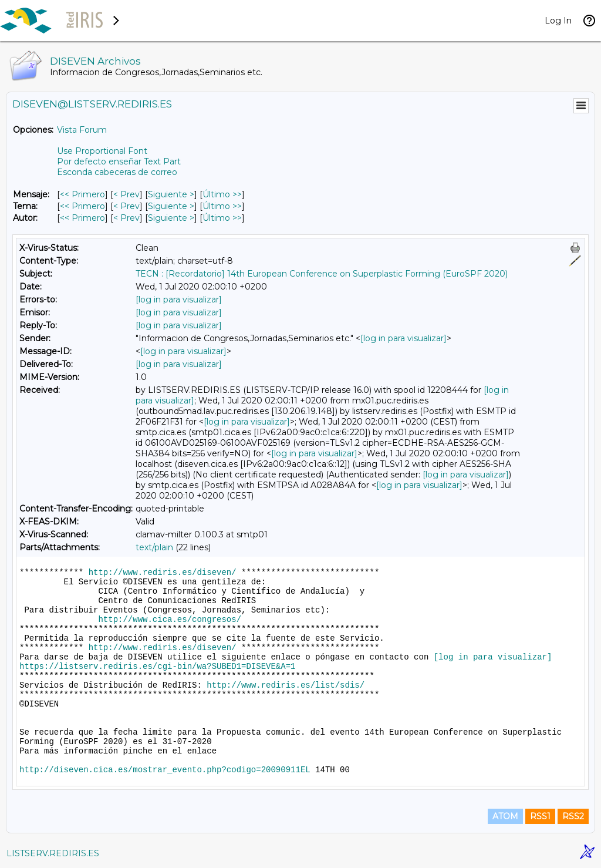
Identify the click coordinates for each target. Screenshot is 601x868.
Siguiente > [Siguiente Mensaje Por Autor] (171, 218)
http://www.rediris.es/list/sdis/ (286, 685)
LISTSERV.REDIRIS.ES (53, 853)
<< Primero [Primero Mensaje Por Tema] (82, 206)
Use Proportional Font (102, 151)
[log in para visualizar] (179, 300)
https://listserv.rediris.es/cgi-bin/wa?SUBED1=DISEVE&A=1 (157, 667)
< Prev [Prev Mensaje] (126, 194)
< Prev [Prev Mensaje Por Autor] (126, 218)
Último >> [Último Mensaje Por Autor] (222, 218)
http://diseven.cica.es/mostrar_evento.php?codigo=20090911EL (165, 770)
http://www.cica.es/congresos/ (170, 620)
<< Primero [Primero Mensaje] (82, 194)
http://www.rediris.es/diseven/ (163, 573)
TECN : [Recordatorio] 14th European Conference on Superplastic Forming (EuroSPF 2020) (322, 274)
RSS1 (540, 816)
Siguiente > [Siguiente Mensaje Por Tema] (171, 206)
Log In (558, 21)
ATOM (505, 816)
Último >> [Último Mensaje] (222, 194)
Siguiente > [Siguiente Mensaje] (171, 194)
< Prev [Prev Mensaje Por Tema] (126, 206)
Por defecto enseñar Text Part (119, 162)
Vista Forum (82, 130)
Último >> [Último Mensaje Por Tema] (222, 206)
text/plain (154, 547)
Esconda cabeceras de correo (117, 172)
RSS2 (573, 816)
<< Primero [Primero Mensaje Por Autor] (82, 218)
